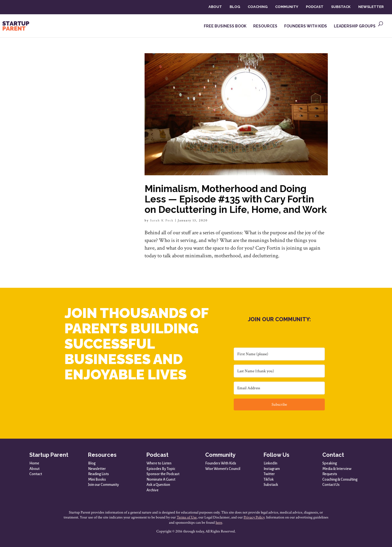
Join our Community (104, 485)
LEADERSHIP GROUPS (355, 26)
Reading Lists (98, 474)
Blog (92, 463)
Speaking (330, 463)
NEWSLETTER (371, 7)
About (34, 469)
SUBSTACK (341, 7)
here (219, 523)
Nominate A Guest (161, 479)
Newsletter (97, 469)
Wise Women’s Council (223, 469)
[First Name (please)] (279, 354)
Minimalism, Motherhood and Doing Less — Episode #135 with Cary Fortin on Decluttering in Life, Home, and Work (236, 199)
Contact (36, 474)
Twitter (269, 474)
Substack (271, 485)
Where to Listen (159, 463)
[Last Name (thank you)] (279, 371)
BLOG (235, 7)
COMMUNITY (287, 7)
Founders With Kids (221, 463)
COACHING (258, 7)
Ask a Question (158, 485)
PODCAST (315, 7)
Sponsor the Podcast (163, 474)
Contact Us (331, 485)
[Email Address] (279, 388)
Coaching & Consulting (340, 479)
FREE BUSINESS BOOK (225, 26)
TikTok (269, 479)
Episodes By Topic (161, 469)
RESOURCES (265, 26)
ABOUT (215, 7)
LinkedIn (270, 463)
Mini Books (97, 479)
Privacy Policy (254, 517)
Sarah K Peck (162, 220)
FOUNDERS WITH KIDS (306, 26)
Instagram (272, 469)
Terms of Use (187, 517)
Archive (153, 490)
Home (34, 463)
